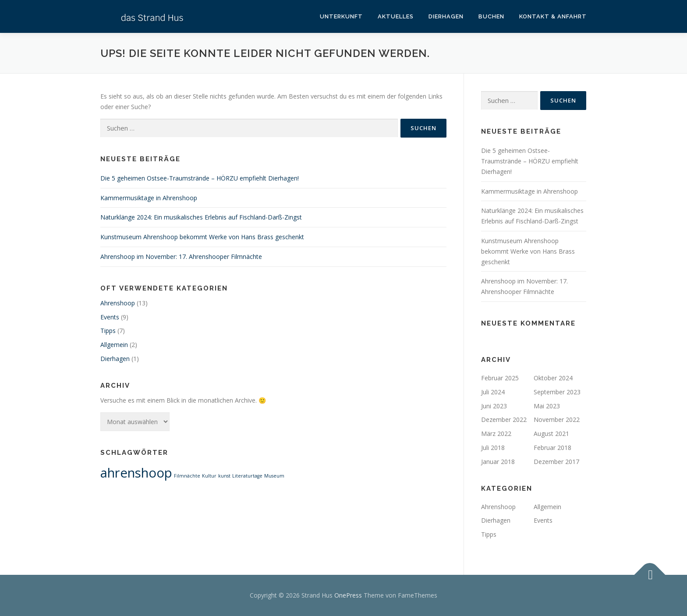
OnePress (348, 595)
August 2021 (551, 434)
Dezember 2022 (504, 420)
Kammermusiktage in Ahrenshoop (149, 198)
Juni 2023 (494, 406)
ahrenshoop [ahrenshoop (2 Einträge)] (136, 473)
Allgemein (114, 345)
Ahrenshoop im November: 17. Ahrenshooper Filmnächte (181, 257)
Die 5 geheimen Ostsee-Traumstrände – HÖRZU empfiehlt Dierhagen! (200, 178)
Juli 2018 (493, 448)
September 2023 (557, 392)
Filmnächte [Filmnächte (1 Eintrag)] (187, 476)
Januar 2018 (498, 462)
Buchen (491, 16)
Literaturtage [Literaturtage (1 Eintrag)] (247, 476)
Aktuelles (396, 16)
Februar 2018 (552, 448)
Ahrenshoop (118, 303)
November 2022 (557, 420)
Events (110, 317)
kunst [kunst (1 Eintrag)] (224, 476)
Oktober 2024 (553, 378)
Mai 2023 (547, 406)
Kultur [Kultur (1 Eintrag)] (209, 476)
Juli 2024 (493, 392)
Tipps (108, 331)
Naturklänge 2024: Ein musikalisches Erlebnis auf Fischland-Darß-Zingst (201, 217)
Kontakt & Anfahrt (553, 16)
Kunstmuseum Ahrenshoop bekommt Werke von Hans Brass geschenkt (202, 237)
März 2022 (496, 434)
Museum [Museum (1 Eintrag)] (274, 476)
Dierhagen (446, 16)
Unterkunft (341, 16)
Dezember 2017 (556, 462)
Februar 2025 (500, 378)
